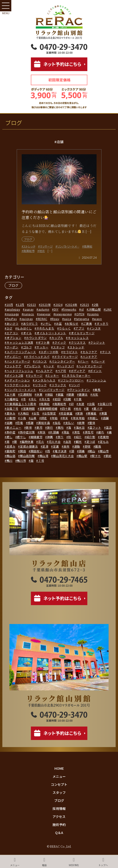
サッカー (42, 347)
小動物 (11, 418)
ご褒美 (87, 323)
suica (67, 319)
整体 (92, 423)
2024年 (72, 305)
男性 (77, 432)
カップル (57, 338)
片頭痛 (54, 432)
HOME (59, 768)
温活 (109, 427)
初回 (58, 399)
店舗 (106, 418)
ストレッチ (77, 347)
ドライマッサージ (66, 357)
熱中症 (11, 432)
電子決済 (61, 451)
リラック (41, 385)
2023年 (46, 305)
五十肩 (11, 394)
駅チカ (96, 456)
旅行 (50, 427)
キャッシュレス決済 (20, 342)
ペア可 (62, 371)
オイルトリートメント (51, 333)
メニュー (59, 776)
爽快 (43, 432)
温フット (95, 427)
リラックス (59, 385)
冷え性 (46, 399)
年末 (65, 418)
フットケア (14, 366)
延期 (10, 423)
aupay (29, 309)
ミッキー (53, 375)
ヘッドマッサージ (90, 366)
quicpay (27, 319)
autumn (44, 309)
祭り (61, 437)
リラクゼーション (18, 385)
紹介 (79, 437)
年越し (94, 418)
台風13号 (106, 404)
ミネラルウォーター (77, 375)
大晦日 (24, 413)
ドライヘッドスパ (38, 357)
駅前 (108, 456)
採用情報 (59, 808)
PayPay (12, 319)
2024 (59, 305)
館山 (92, 451)
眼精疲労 (37, 437)
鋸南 (98, 446)
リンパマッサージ (53, 390)
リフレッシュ (97, 380)
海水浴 (80, 427)
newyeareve (63, 314)
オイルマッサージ (83, 333)
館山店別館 (27, 456)
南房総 (45, 404)
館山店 (11, 456)
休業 (39, 394)
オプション (14, 338)
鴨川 (10, 460)
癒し (10, 437)
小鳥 (23, 418)
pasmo (94, 314)
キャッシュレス (78, 338)
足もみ (104, 442)
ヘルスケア (45, 371)
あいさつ (12, 323)
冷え (34, 399)
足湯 (45, 446)
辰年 (67, 446)
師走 (44, 418)
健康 (71, 394)
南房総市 (60, 404)
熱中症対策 (27, 432)
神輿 (50, 437)
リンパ (75, 385)
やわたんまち (45, 328)
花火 (41, 442)
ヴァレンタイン (80, 390)
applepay (13, 309)
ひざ (10, 328)
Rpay (55, 319)
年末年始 (79, 418)
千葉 (79, 399)
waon (98, 319)
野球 (88, 446)
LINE (109, 309)
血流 (68, 442)
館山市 (104, 451)
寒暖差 (92, 413)
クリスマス (78, 342)
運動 (77, 446)
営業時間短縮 (49, 408)
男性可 (89, 432)
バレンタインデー (63, 361)
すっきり (102, 323)
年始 (55, 418)
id (82, 309)
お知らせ (72, 323)
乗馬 (97, 390)
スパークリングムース (21, 352)
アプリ (80, 328)
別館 (68, 399)
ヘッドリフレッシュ (20, 371)
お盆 (59, 323)
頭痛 (82, 451)
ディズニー (14, 357)
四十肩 (66, 408)
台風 (92, 404)
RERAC (43, 319)
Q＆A (59, 833)
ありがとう (31, 323)
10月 (10, 305)
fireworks (70, 309)
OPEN (80, 314)
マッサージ (35, 375)
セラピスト (70, 352)
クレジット (98, 342)
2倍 (96, 305)
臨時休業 (28, 442)
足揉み (11, 446)
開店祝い (37, 451)
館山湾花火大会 (63, 456)
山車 (34, 418)
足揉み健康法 (29, 446)
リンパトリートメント (21, 390)
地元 (78, 408)
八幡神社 (12, 399)
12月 (21, 305)
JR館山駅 (95, 309)
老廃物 (104, 437)
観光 (79, 442)
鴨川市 (21, 460)
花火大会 (55, 442)
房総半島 (44, 423)
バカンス (41, 361)
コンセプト (59, 784)
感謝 (31, 423)
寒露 (104, 413)
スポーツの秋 (49, 352)
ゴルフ (28, 347)
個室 (61, 394)
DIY (56, 309)
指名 (58, 423)
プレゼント (33, 366)
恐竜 (20, 423)
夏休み (11, 413)
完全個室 (66, 413)
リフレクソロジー (72, 380)
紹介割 (91, 437)
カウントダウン (36, 338)
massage (13, 314)
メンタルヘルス (45, 380)
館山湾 (44, 456)
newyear (45, 314)
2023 (32, 305)
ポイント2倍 (15, 375)
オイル (28, 333)
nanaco (29, 314)
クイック (60, 342)
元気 (95, 394)
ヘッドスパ (66, 366)
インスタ (95, 328)
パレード (99, 361)
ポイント (96, 371)
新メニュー (14, 427)
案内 (61, 427)
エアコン (12, 333)
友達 (81, 404)
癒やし (21, 437)
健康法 (83, 394)
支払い (70, 423)
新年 (29, 427)
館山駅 (83, 456)
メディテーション (18, 380)
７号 (41, 460)
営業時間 (29, 408)
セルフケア (90, 352)
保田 (50, 394)
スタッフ (59, 347)
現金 (67, 432)
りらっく (65, 328)
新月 (39, 427)
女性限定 (50, 413)
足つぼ (91, 442)
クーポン (12, 347)
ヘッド (50, 366)
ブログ (13, 285)
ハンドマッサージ (18, 361)
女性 (36, 413)
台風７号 (12, 408)
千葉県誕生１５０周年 (21, 404)
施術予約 (59, 825)
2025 (85, 305)
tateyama (83, 319)
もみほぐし (24, 328)
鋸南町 (11, 451)
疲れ (101, 432)
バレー (84, 361)
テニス (106, 352)
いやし (47, 323)
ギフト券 (44, 342)
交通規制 (26, 394)
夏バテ (98, 408)
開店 (23, 451)
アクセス (59, 817)
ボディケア (78, 371)
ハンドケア (90, 357)
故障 (82, 423)
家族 (80, 413)
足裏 (56, 446)
